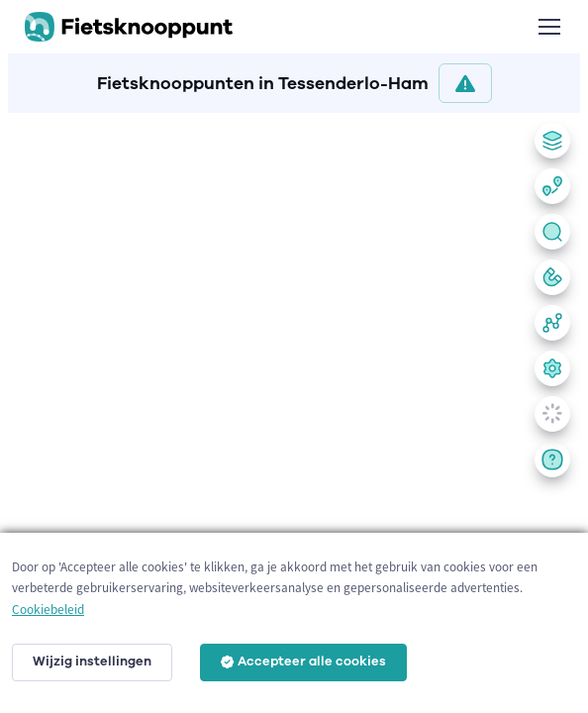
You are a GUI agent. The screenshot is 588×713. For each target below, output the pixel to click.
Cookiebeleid (48, 610)
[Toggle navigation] (548, 27)
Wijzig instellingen (92, 662)
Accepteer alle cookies (303, 662)
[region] (294, 409)
